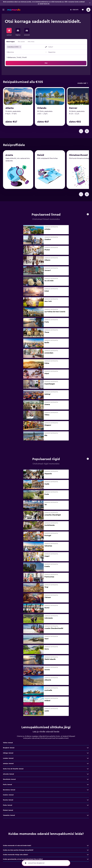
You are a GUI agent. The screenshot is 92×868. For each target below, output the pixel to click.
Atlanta (10, 108)
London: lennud (8, 758)
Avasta (9, 155)
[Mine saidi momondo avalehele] (14, 10)
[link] (83, 83)
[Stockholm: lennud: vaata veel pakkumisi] (88, 779)
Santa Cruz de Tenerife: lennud (13, 769)
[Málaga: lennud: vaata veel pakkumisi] (88, 753)
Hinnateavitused (78, 156)
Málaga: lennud (8, 753)
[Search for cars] (27, 31)
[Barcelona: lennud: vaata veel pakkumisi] (88, 790)
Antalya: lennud (8, 764)
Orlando (42, 108)
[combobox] (33, 47)
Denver (73, 108)
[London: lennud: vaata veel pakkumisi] (88, 758)
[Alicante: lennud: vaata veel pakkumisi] (88, 774)
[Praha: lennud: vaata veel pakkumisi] (88, 805)
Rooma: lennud (8, 800)
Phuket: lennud (8, 810)
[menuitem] (9, 32)
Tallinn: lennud (8, 743)
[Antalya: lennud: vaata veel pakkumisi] (88, 764)
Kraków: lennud (8, 795)
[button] (90, 3)
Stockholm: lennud (9, 779)
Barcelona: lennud (9, 790)
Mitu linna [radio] (31, 42)
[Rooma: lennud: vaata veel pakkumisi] (88, 800)
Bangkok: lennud (9, 748)
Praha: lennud (8, 805)
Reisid (41, 156)
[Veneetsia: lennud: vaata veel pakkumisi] (88, 815)
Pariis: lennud (7, 785)
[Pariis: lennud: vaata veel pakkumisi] (88, 785)
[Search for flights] (9, 31)
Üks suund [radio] (21, 42)
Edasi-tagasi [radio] (11, 42)
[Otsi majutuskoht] (18, 31)
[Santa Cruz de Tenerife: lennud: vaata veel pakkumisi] (88, 769)
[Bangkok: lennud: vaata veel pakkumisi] (88, 748)
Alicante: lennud (8, 774)
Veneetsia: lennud (9, 815)
